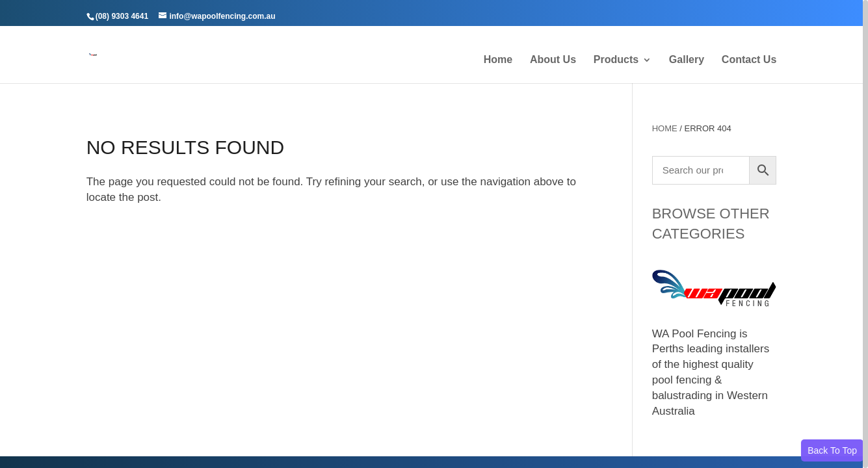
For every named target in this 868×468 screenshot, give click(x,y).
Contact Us (749, 60)
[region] (434, 234)
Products (616, 60)
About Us (553, 60)
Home (498, 60)
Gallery (687, 60)
